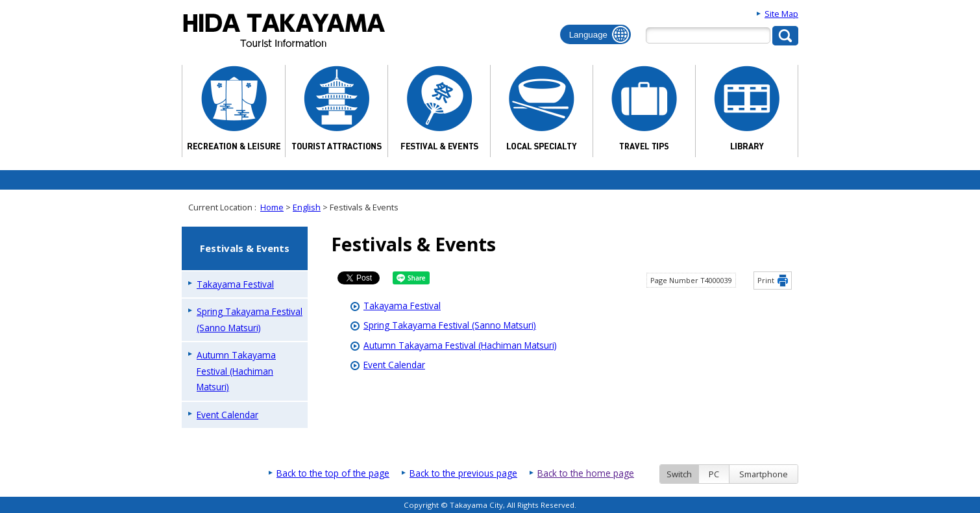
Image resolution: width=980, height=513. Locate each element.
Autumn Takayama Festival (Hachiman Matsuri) (460, 345)
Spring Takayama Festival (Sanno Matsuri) (450, 325)
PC (714, 474)
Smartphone (764, 474)
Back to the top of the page (333, 473)
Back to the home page (586, 473)
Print (766, 280)
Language (588, 35)
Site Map (781, 14)
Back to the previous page (463, 473)
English (307, 207)
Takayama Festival (402, 306)
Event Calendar (394, 365)
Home (272, 207)
